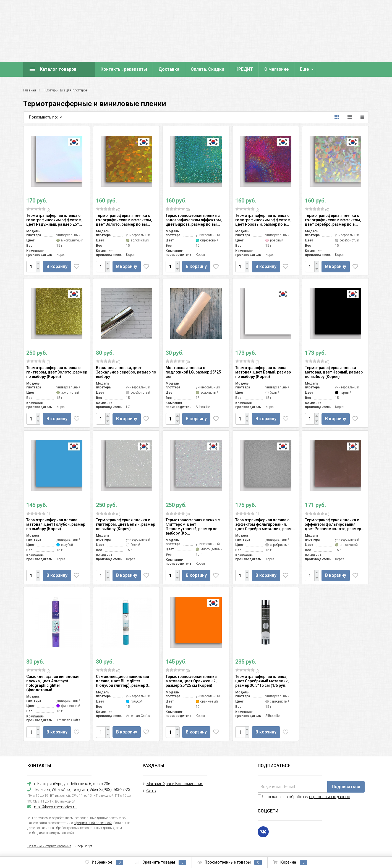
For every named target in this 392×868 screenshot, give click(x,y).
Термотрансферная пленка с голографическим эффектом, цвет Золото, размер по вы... (124, 220)
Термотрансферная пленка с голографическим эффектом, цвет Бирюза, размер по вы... (194, 220)
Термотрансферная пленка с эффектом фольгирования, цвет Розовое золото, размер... (335, 524)
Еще (304, 69)
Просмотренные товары (230, 862)
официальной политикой (93, 823)
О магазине (276, 69)
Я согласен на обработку (304, 797)
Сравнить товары (160, 862)
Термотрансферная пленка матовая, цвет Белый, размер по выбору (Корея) (263, 372)
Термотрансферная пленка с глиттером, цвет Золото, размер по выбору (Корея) (57, 372)
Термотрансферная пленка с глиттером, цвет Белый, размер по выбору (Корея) (126, 524)
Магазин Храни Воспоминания (175, 784)
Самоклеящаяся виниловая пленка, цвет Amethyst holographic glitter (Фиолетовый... (53, 683)
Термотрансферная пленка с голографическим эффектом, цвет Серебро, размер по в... (333, 220)
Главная (30, 90)
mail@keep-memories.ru (55, 807)
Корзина (290, 862)
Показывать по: (43, 117)
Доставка (169, 69)
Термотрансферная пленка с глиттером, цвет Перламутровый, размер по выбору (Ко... (193, 527)
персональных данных (330, 797)
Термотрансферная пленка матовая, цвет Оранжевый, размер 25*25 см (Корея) (191, 681)
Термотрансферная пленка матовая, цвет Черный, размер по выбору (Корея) (334, 372)
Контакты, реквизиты (124, 69)
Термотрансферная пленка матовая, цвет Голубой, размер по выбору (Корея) (56, 524)
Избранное (104, 862)
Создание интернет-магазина (49, 846)
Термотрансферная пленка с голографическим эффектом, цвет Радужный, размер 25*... (54, 220)
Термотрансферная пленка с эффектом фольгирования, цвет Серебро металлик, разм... (265, 524)
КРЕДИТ (244, 69)
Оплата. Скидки (207, 69)
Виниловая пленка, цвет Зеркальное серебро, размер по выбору (126, 372)
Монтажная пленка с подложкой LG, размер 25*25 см (193, 372)
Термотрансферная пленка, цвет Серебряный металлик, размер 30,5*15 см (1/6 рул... (262, 681)
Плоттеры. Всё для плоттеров (66, 90)
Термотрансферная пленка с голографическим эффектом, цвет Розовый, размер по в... (263, 220)
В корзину (58, 266)
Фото (151, 791)
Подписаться (346, 787)
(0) (38, 209)
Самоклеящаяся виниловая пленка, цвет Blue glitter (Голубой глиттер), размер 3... (124, 681)
